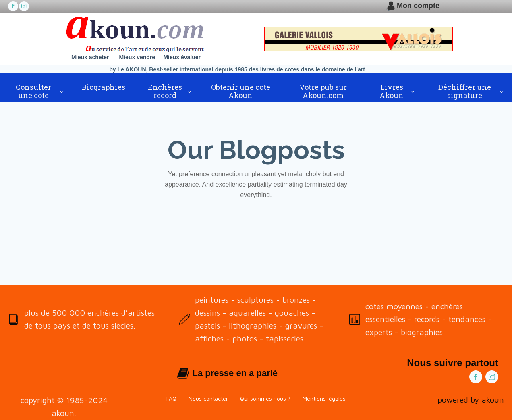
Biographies (104, 87)
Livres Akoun (392, 91)
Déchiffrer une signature (465, 91)
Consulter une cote (33, 91)
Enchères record (165, 91)
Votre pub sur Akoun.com (323, 91)
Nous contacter (208, 398)
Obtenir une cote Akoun (241, 91)
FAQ (171, 398)
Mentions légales (324, 398)
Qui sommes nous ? (265, 398)
